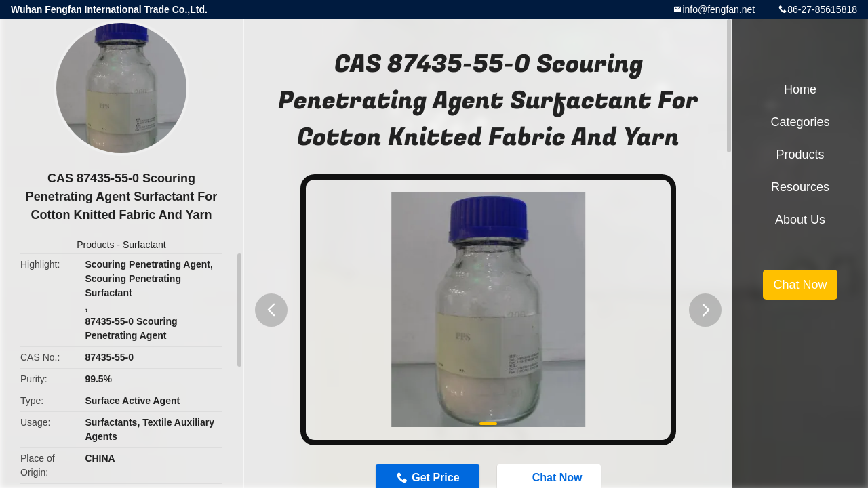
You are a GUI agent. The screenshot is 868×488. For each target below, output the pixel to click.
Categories (800, 122)
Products (95, 245)
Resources (800, 187)
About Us (800, 220)
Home (800, 89)
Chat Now (800, 285)
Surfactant (144, 245)
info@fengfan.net (718, 9)
